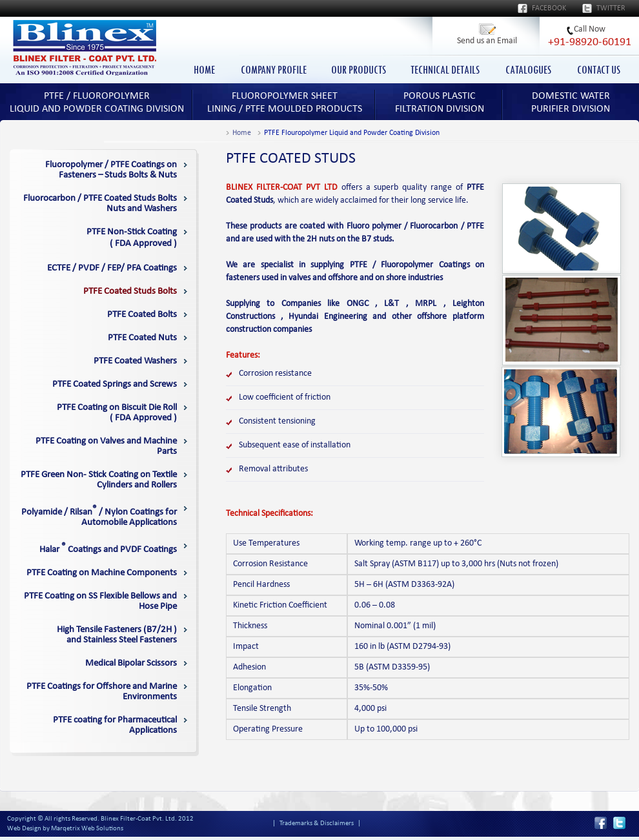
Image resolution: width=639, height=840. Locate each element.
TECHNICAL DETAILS (445, 70)
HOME (204, 70)
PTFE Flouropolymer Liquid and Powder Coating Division (352, 133)
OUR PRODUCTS (359, 70)
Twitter (611, 8)
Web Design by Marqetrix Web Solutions (65, 829)
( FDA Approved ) (132, 238)
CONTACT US (599, 70)
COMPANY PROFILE (274, 70)
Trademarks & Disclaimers (317, 824)
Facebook (549, 8)
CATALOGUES (528, 70)
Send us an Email (487, 41)
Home (242, 133)
